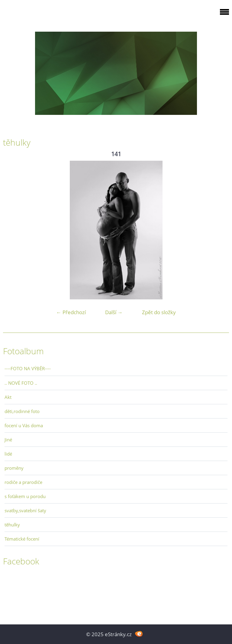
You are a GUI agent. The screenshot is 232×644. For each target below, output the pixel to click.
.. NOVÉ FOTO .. (21, 383)
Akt (8, 397)
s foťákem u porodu (25, 496)
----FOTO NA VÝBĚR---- (28, 368)
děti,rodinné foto (22, 411)
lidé (8, 454)
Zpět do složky (159, 312)
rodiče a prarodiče (23, 482)
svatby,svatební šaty (25, 510)
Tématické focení (22, 539)
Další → (114, 312)
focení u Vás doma (24, 425)
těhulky (12, 525)
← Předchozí (71, 312)
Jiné (8, 440)
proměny (14, 468)
